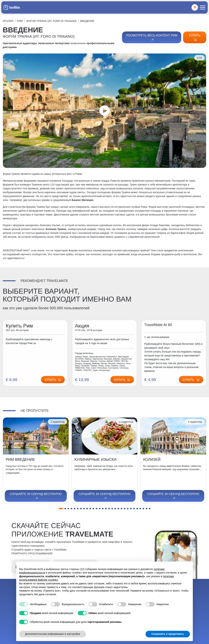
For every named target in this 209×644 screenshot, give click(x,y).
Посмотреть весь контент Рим (152, 38)
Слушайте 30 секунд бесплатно (36, 496)
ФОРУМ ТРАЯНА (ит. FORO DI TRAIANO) (51, 21)
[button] (61, 509)
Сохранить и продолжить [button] (168, 634)
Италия (8, 21)
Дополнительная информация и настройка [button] (53, 634)
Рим (20, 21)
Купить (195, 38)
